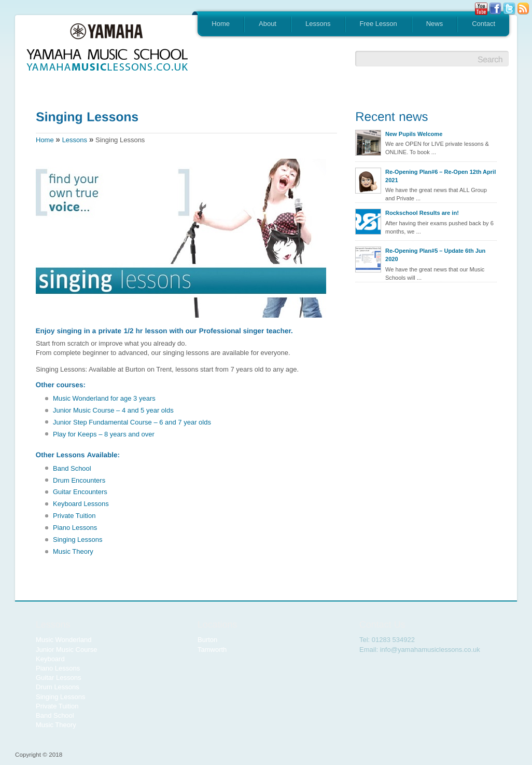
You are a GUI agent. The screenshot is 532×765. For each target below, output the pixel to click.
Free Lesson (378, 24)
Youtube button (481, 9)
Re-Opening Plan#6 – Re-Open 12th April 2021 (440, 176)
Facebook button (495, 9)
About (268, 24)
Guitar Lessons (58, 678)
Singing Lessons (78, 539)
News (435, 24)
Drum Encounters (79, 480)
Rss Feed (523, 9)
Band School (72, 468)
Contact (484, 24)
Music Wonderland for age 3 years (104, 398)
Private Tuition (74, 516)
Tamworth (212, 650)
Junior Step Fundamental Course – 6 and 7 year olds (132, 422)
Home (221, 24)
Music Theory (73, 551)
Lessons (318, 24)
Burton (207, 640)
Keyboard (50, 659)
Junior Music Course (67, 650)
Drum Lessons (58, 687)
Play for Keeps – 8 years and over (104, 434)
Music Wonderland (64, 640)
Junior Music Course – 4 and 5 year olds (113, 410)
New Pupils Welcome (414, 134)
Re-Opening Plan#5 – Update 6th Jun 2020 (435, 255)
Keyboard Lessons (81, 504)
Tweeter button (509, 9)
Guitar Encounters (80, 492)
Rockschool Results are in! (422, 213)
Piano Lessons (75, 528)
